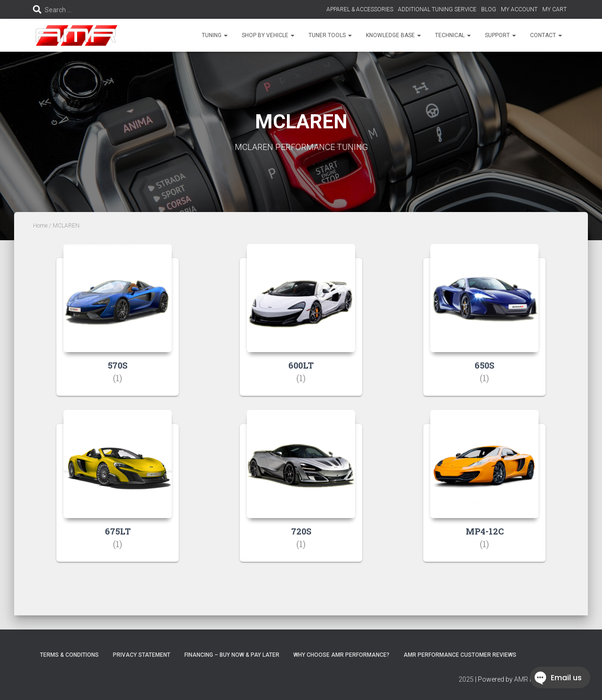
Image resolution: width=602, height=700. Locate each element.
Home (40, 226)
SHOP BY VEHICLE (268, 35)
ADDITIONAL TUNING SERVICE (437, 9)
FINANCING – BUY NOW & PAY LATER (232, 655)
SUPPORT (500, 35)
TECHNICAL (453, 35)
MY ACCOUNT (519, 9)
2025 (466, 679)
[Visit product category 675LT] (118, 493)
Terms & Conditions (69, 655)
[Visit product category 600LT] (301, 327)
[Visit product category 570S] (118, 327)
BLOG (489, 9)
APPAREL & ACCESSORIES (360, 9)
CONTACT (546, 35)
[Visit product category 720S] (301, 493)
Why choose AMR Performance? (341, 655)
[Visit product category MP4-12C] (484, 493)
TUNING (215, 35)
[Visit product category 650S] (484, 327)
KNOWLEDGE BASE (393, 35)
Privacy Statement (142, 655)
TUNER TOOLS (330, 35)
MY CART (554, 9)
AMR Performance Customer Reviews (460, 655)
